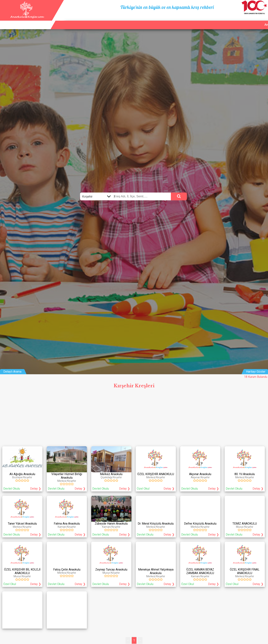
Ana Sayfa (207, 20)
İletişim (248, 20)
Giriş (262, 20)
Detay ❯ (36, 489)
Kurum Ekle (228, 20)
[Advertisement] (134, 418)
